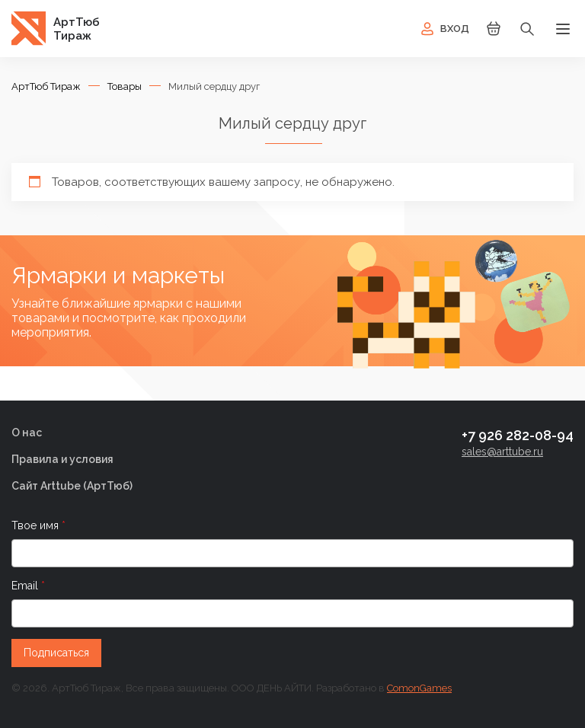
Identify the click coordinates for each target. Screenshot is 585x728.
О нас (27, 433)
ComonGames (419, 688)
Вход (444, 29)
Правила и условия (62, 459)
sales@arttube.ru (502, 452)
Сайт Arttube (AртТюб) (72, 486)
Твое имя (37, 525)
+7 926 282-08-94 (518, 435)
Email (26, 586)
